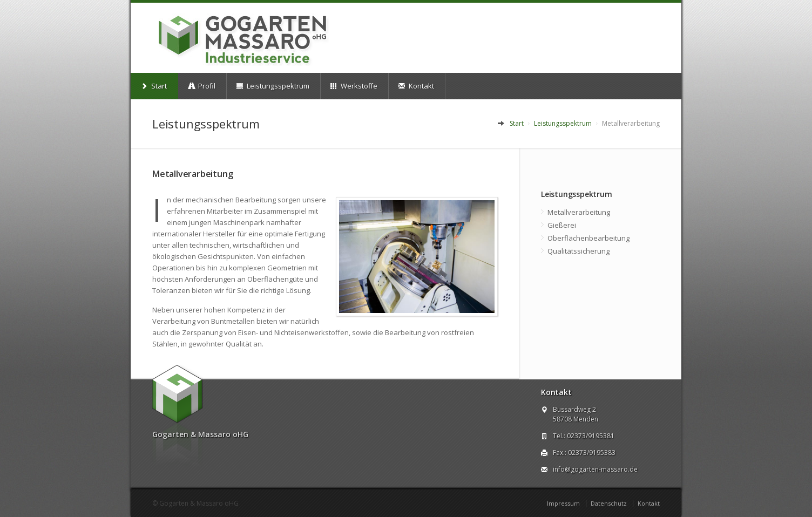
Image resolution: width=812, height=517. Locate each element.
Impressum (563, 503)
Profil (202, 86)
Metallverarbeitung (579, 212)
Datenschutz (609, 503)
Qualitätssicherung (578, 251)
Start (154, 86)
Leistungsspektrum (273, 86)
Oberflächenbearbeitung (588, 238)
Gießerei (562, 225)
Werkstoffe (354, 86)
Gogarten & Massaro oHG (199, 503)
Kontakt (416, 86)
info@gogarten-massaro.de (595, 469)
